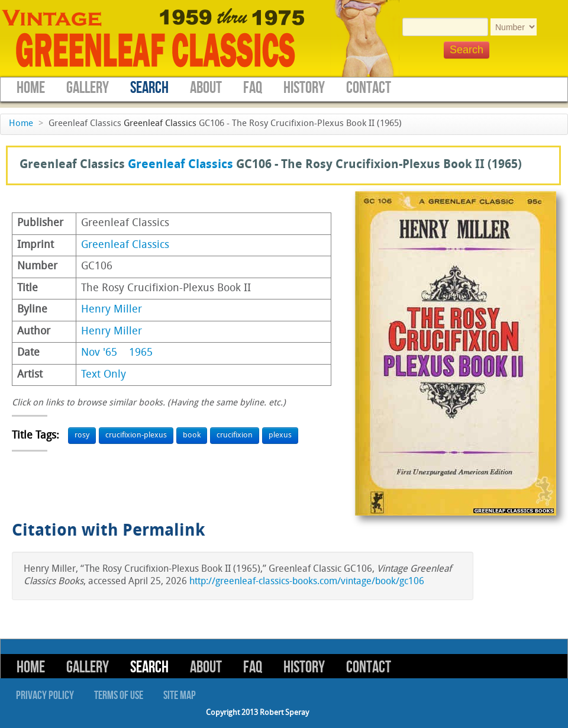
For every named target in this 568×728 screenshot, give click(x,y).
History (304, 88)
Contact (369, 88)
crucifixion (235, 435)
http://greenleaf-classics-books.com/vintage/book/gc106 (307, 582)
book (192, 435)
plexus (280, 435)
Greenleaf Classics (160, 124)
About (206, 88)
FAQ (253, 88)
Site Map (180, 695)
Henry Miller (112, 310)
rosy (82, 435)
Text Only (104, 375)
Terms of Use (119, 695)
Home (31, 88)
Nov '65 (99, 353)
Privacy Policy (45, 695)
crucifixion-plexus (136, 435)
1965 (141, 353)
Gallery (88, 88)
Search (149, 88)
